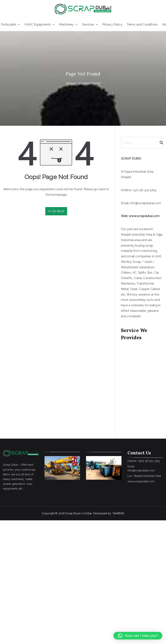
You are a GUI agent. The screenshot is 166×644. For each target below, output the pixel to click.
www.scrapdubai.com (144, 216)
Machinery (68, 25)
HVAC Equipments (40, 25)
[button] (18, 25)
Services (90, 25)
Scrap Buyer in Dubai (79, 513)
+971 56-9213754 (144, 190)
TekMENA (118, 513)
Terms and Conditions (142, 24)
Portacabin (11, 25)
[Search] (160, 143)
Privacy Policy (112, 24)
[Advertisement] (35, 384)
